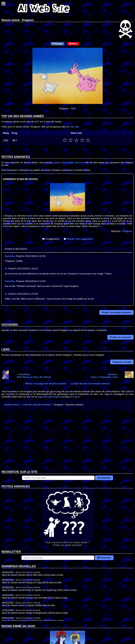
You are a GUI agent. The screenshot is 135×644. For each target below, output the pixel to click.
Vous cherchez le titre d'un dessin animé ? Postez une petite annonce (67, 517)
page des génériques (49, 397)
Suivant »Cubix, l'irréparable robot (104, 376)
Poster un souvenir (120, 337)
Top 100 (74, 127)
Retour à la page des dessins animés (46, 384)
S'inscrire (104, 558)
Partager (57, 44)
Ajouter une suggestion (78, 239)
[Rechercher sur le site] (58, 478)
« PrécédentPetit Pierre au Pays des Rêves (34, 376)
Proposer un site (122, 362)
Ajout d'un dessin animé (28, 572)
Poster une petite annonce (116, 312)
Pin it (73, 44)
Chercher (104, 478)
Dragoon (127, 231)
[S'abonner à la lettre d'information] (58, 558)
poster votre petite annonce (69, 162)
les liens (75, 397)
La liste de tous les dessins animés (90, 384)
